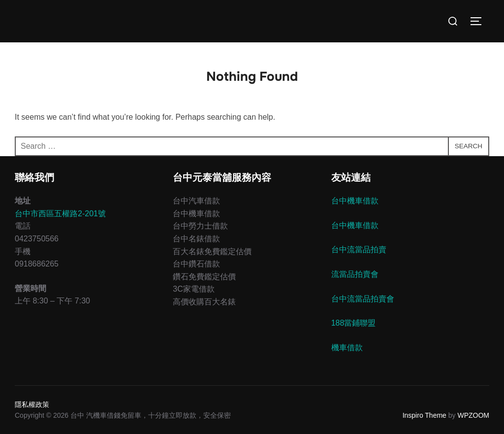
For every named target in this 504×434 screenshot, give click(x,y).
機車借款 (347, 348)
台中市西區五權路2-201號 (60, 214)
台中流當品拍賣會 (363, 299)
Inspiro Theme (425, 415)
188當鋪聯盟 (354, 323)
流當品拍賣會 (355, 274)
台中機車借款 (355, 201)
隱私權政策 (32, 404)
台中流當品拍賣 (359, 250)
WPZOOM (473, 415)
